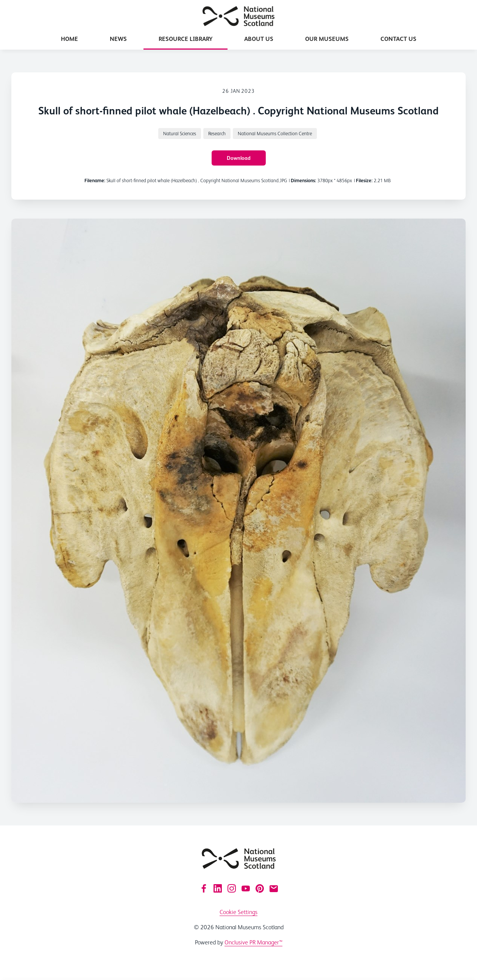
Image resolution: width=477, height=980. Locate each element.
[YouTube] (246, 888)
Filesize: (364, 181)
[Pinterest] (260, 888)
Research (217, 134)
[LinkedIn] (218, 888)
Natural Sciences (180, 134)
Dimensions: (303, 181)
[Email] (274, 888)
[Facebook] (204, 888)
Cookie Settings (238, 912)
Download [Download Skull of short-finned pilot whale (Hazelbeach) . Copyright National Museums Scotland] (239, 158)
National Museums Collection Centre (275, 134)
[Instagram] (232, 888)
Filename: (95, 181)
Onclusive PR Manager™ (253, 942)
